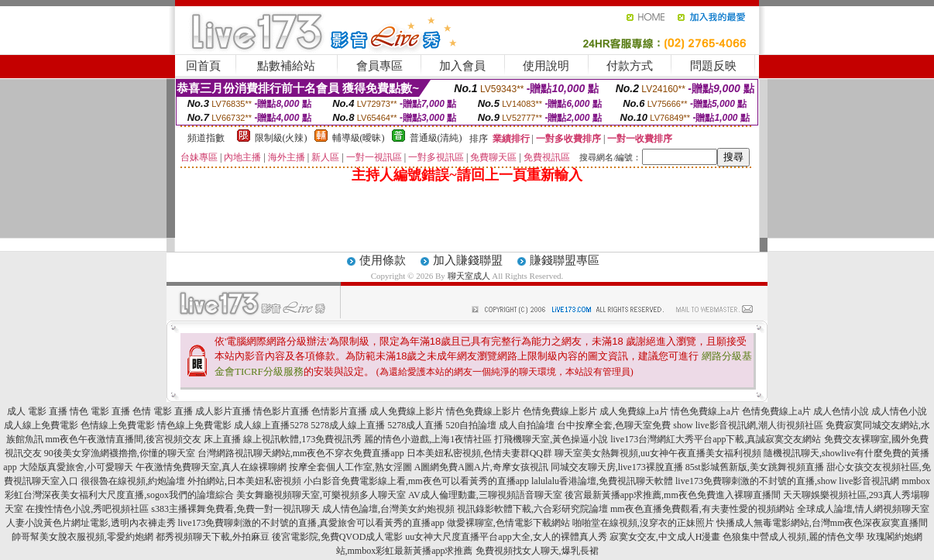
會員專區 (379, 66)
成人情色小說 (899, 411)
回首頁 (203, 66)
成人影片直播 (223, 411)
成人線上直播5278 (271, 425)
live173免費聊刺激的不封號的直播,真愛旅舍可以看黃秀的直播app (311, 523)
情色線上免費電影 (194, 425)
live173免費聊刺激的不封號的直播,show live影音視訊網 (787, 481)
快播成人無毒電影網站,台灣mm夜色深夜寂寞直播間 (822, 523)
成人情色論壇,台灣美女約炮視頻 (388, 509)
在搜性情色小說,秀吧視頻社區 (87, 509)
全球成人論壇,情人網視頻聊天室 (863, 509)
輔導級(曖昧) (359, 138)
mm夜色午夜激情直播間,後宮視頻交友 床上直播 (144, 439)
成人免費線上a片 (634, 411)
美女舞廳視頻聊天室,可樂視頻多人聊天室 (321, 495)
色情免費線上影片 (560, 411)
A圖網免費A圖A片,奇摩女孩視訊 (481, 467)
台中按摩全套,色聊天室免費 (614, 425)
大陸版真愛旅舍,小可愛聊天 (76, 467)
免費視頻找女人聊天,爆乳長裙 (537, 551)
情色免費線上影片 (483, 411)
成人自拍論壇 (527, 425)
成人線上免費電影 (41, 425)
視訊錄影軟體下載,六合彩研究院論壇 (532, 509)
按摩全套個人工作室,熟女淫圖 (350, 467)
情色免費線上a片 (705, 411)
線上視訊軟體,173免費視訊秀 (302, 439)
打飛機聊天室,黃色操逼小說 (551, 439)
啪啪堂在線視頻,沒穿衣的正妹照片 (643, 523)
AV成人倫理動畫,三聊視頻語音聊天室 (485, 495)
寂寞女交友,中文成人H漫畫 (665, 537)
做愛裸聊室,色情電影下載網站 (508, 523)
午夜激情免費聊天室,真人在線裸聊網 (211, 467)
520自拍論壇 (471, 425)
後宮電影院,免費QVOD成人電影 (338, 537)
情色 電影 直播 (100, 411)
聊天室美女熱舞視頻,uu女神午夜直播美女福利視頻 (658, 453)
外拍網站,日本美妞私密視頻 (244, 481)
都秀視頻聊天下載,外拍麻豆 (213, 537)
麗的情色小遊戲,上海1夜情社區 (428, 439)
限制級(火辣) (281, 138)
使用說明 (546, 66)
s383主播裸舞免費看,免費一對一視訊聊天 (235, 509)
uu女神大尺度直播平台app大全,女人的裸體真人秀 (506, 537)
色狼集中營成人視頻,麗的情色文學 (793, 537)
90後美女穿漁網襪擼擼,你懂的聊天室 (120, 453)
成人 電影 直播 (37, 411)
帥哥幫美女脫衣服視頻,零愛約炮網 (82, 537)
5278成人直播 (415, 425)
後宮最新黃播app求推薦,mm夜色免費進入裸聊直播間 (673, 495)
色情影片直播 (339, 411)
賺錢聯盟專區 (565, 260)
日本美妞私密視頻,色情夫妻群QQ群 (479, 453)
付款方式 (630, 66)
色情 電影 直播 (163, 411)
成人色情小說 (841, 411)
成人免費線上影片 (407, 411)
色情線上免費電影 (118, 425)
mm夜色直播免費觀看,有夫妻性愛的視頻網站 (702, 509)
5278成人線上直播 (348, 425)
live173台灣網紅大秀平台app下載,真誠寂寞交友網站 (716, 439)
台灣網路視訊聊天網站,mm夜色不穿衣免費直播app (301, 453)
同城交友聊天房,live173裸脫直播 (618, 467)
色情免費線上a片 (776, 411)
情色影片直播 (281, 411)
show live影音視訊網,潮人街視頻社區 (748, 425)
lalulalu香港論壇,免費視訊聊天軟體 (602, 481)
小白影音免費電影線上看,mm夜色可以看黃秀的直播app (416, 481)
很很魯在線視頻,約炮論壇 (133, 481)
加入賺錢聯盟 (468, 260)
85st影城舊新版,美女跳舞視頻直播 (755, 467)
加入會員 (462, 66)
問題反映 (713, 66)
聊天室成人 (469, 276)
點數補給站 (286, 66)
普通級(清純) (436, 138)
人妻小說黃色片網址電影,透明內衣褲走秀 (91, 523)
